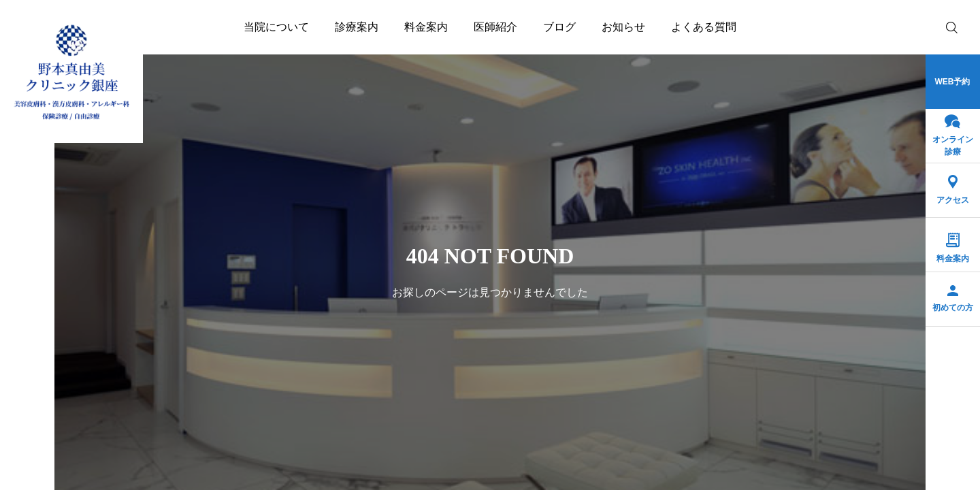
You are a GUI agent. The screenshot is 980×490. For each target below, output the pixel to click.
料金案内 (426, 27)
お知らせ (623, 27)
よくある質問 (704, 27)
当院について (276, 27)
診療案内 (357, 27)
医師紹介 (495, 27)
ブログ (559, 27)
